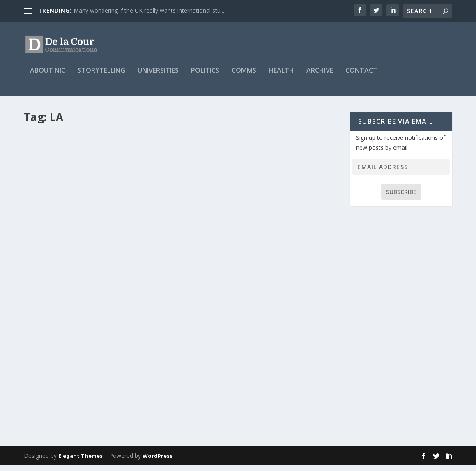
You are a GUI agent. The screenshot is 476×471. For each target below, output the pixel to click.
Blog (111, 372)
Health (281, 77)
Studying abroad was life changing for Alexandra (99, 356)
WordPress (158, 462)
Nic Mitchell (52, 372)
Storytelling (101, 77)
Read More (54, 415)
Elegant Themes (80, 462)
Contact (361, 77)
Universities (158, 77)
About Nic (48, 77)
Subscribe (401, 198)
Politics (205, 77)
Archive (320, 77)
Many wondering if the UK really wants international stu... (149, 10)
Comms (244, 77)
